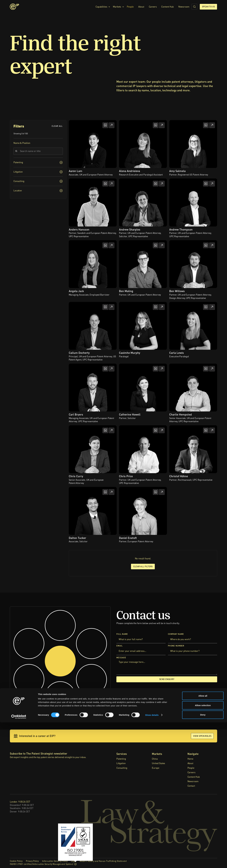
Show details (152, 861)
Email (120, 646)
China (155, 759)
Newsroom (184, 7)
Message (121, 658)
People (130, 7)
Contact (191, 786)
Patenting (121, 759)
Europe (155, 768)
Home (190, 759)
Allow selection (203, 851)
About (141, 7)
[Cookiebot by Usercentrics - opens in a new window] (19, 862)
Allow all (203, 841)
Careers (153, 7)
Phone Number (176, 646)
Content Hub (167, 7)
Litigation (121, 763)
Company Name (176, 634)
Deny (203, 860)
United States (158, 763)
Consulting (122, 768)
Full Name (122, 634)
